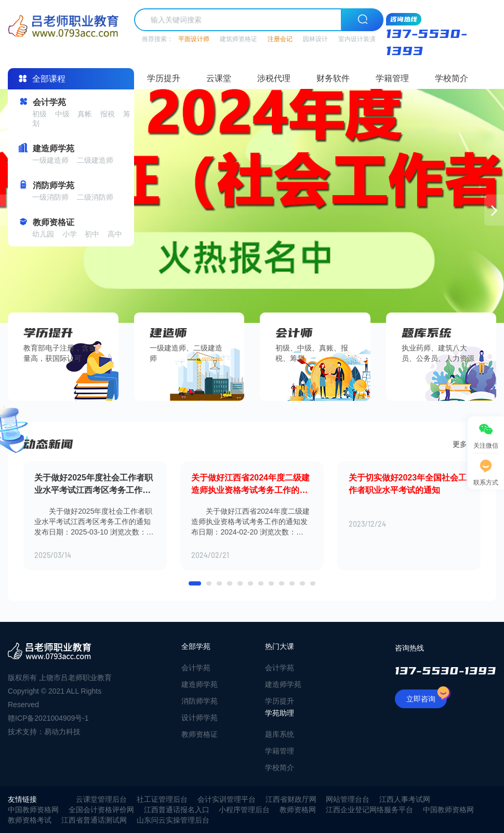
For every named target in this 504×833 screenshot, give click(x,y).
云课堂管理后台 (101, 799)
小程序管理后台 (244, 810)
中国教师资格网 (33, 810)
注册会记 (280, 39)
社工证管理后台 (162, 799)
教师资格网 (298, 810)
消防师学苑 (200, 701)
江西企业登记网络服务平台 (369, 810)
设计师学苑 (200, 718)
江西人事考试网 (405, 799)
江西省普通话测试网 (94, 820)
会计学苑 (196, 668)
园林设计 (315, 39)
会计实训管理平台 (227, 799)
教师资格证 (200, 734)
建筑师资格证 (238, 39)
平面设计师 (194, 39)
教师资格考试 (30, 820)
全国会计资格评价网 (101, 810)
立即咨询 (427, 696)
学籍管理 (392, 78)
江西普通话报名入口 (177, 810)
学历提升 (164, 78)
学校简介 (452, 78)
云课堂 (219, 78)
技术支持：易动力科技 (44, 732)
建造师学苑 (200, 684)
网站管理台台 (348, 799)
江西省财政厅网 (291, 799)
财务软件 (333, 78)
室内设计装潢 (357, 39)
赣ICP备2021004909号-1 (48, 718)
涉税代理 (274, 78)
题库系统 (280, 734)
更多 (467, 444)
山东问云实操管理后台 (173, 820)
